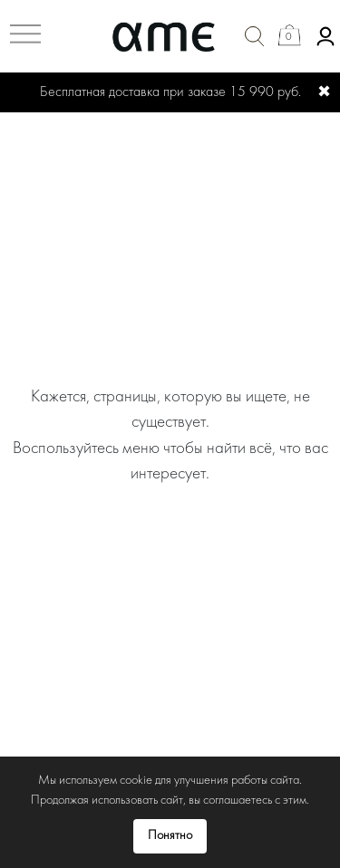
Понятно (170, 836)
